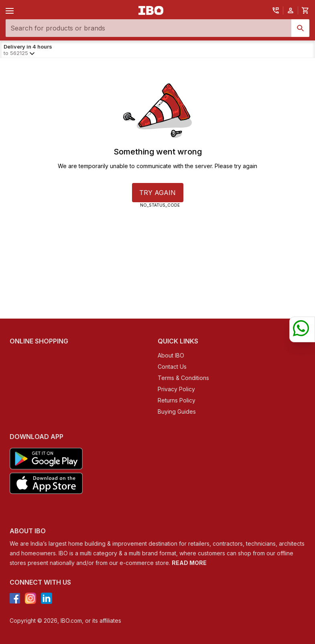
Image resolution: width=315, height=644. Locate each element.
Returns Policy (177, 400)
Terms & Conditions (183, 378)
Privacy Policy (176, 389)
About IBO (171, 355)
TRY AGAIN (157, 193)
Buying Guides (177, 411)
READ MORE (189, 563)
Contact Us (172, 367)
